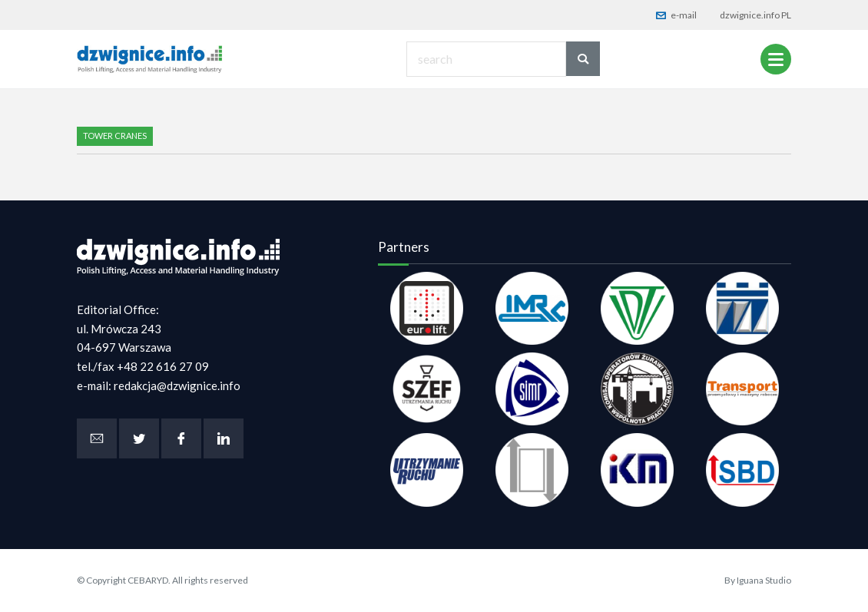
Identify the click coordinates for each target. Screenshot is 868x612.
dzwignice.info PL (755, 15)
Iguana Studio (764, 580)
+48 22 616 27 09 (163, 366)
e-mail (676, 15)
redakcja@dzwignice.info (177, 385)
